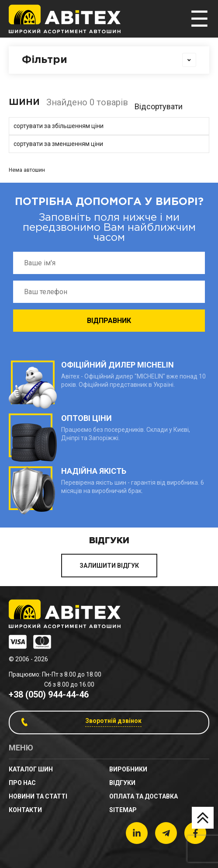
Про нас (22, 783)
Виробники (128, 769)
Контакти (25, 810)
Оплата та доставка (144, 796)
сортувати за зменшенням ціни (58, 144)
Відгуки (122, 783)
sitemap (123, 810)
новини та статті (38, 796)
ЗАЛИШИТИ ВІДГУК (109, 566)
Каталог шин (31, 769)
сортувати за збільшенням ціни (59, 126)
